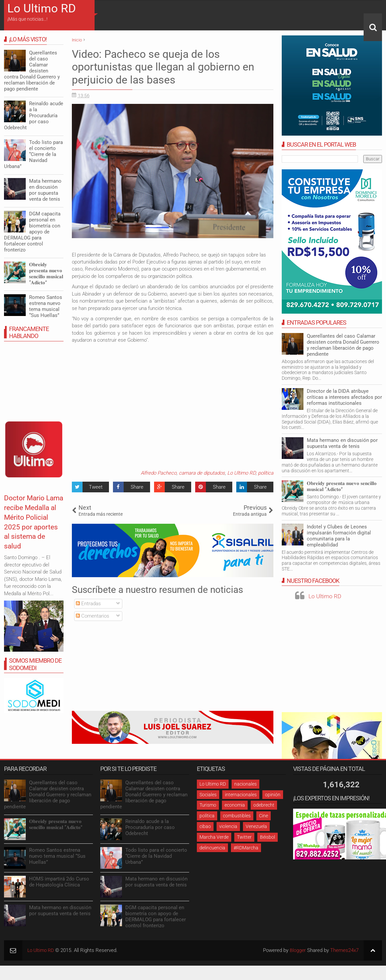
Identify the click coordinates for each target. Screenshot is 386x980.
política (266, 473)
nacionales (245, 784)
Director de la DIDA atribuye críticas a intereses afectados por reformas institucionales (344, 397)
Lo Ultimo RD (42, 9)
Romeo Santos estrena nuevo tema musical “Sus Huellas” (46, 306)
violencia (228, 826)
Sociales (208, 795)
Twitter (244, 837)
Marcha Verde (214, 837)
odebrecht (264, 805)
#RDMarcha (246, 848)
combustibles (237, 816)
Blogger (298, 950)
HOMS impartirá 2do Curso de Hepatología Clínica (59, 882)
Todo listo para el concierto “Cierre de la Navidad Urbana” (33, 154)
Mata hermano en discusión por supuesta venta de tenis (342, 443)
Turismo (208, 805)
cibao (205, 826)
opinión (273, 795)
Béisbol (268, 837)
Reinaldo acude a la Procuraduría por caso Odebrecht (34, 116)
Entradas (88, 604)
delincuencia (212, 848)
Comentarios (93, 616)
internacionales (241, 795)
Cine (264, 816)
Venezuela (256, 826)
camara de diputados (202, 473)
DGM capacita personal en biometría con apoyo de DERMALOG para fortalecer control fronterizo (32, 232)
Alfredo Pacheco (159, 473)
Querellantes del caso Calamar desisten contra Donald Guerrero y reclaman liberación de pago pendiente (343, 345)
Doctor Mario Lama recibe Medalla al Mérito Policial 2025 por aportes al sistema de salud (30, 531)
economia (235, 805)
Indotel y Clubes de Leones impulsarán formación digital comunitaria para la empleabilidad (339, 536)
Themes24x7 (344, 950)
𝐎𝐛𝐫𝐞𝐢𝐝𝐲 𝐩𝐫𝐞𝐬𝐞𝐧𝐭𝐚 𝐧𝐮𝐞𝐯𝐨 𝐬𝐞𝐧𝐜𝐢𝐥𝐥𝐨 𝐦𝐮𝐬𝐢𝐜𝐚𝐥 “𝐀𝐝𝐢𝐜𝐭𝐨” (342, 486)
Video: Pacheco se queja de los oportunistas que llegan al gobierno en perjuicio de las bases (163, 67)
